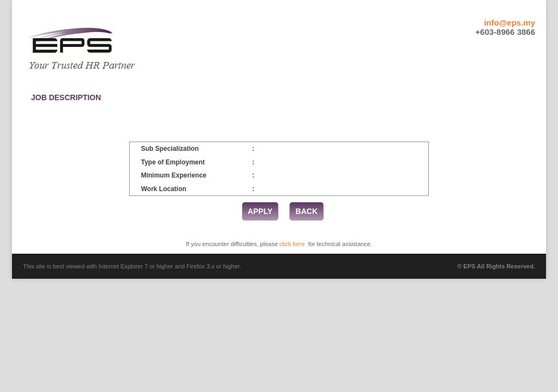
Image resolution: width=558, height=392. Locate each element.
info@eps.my (510, 23)
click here (292, 244)
